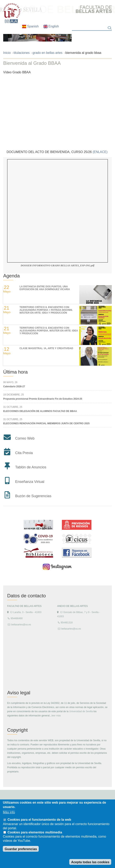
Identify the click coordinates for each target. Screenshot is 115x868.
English (51, 26)
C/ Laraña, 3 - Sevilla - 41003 (26, 612)
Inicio (7, 53)
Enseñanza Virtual (30, 482)
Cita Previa (24, 453)
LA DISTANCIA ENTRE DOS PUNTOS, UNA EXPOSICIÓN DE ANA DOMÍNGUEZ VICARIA (45, 288)
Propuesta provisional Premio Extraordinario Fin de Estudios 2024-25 (43, 399)
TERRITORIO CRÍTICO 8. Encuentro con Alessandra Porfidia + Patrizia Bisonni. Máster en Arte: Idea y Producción (46, 310)
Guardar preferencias (21, 849)
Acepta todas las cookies (90, 862)
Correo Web (25, 438)
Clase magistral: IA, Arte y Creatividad (46, 348)
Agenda (11, 276)
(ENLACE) (101, 152)
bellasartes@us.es (21, 625)
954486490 (17, 618)
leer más (56, 716)
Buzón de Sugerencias (33, 496)
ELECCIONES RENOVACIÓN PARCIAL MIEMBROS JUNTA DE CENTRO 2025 (46, 423)
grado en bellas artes (47, 53)
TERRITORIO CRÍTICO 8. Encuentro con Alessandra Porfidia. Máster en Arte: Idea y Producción (49, 331)
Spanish (31, 26)
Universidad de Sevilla (81, 711)
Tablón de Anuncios (31, 467)
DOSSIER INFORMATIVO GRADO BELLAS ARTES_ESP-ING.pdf (58, 265)
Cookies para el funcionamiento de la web (39, 820)
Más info (9, 812)
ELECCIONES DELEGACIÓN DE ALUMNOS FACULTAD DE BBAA (40, 411)
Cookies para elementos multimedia (35, 832)
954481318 (67, 623)
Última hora (15, 372)
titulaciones (22, 53)
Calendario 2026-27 (14, 387)
